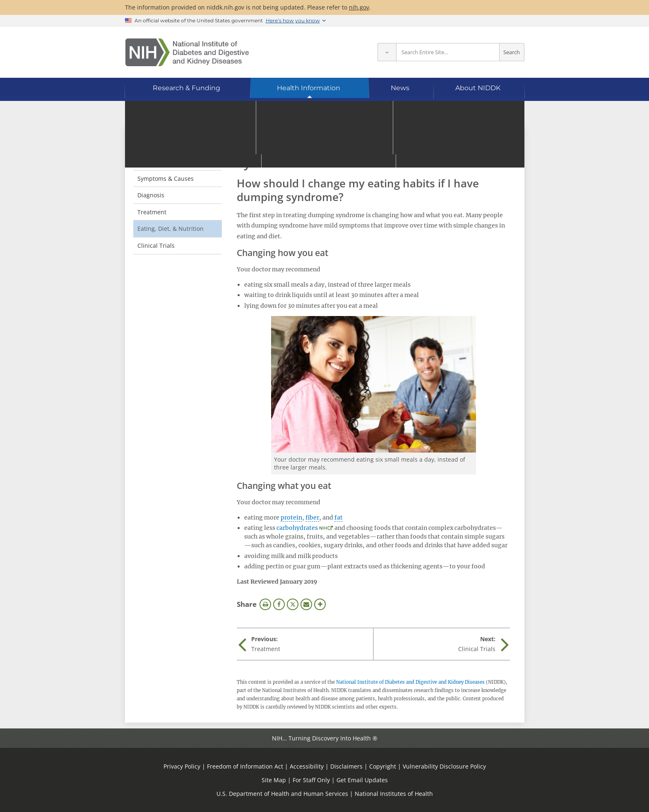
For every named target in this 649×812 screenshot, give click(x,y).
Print (265, 604)
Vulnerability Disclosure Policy (444, 766)
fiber (312, 517)
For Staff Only (311, 780)
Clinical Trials (156, 246)
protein (291, 517)
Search (512, 52)
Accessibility (307, 766)
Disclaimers (346, 766)
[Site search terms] (448, 52)
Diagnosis (151, 195)
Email (306, 604)
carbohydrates (297, 528)
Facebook (279, 604)
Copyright (383, 766)
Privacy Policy (182, 766)
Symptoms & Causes (166, 178)
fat (339, 517)
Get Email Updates (362, 780)
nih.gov (359, 7)
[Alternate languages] (496, 114)
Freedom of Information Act (245, 766)
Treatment (152, 212)
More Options (320, 604)
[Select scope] (387, 52)
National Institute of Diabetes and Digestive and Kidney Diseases (410, 682)
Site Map (274, 780)
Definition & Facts (162, 162)
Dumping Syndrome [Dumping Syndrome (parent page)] (176, 144)
